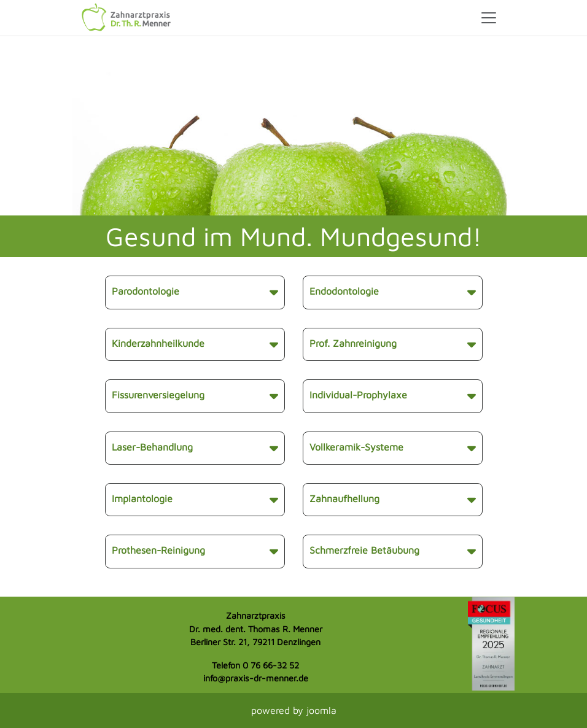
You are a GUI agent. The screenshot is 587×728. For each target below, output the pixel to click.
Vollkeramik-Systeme (393, 448)
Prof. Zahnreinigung (393, 344)
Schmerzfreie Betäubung (393, 551)
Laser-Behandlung (195, 448)
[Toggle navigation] (489, 18)
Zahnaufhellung (393, 500)
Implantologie (195, 500)
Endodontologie (393, 292)
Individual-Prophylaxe (393, 396)
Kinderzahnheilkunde (195, 344)
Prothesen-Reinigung (195, 551)
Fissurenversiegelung (195, 396)
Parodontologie (195, 292)
